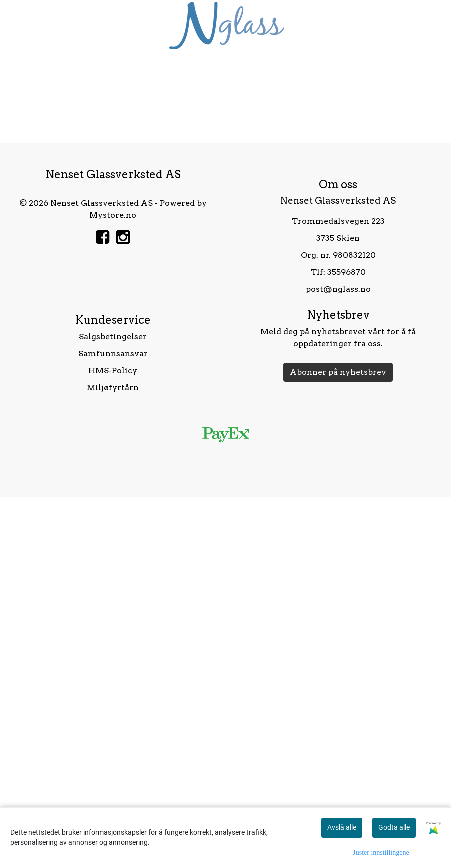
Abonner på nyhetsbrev (338, 742)
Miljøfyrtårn (113, 758)
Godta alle (394, 827)
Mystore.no (113, 585)
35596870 (347, 642)
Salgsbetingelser (113, 707)
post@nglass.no (338, 659)
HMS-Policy (113, 741)
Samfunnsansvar (113, 724)
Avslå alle (342, 827)
